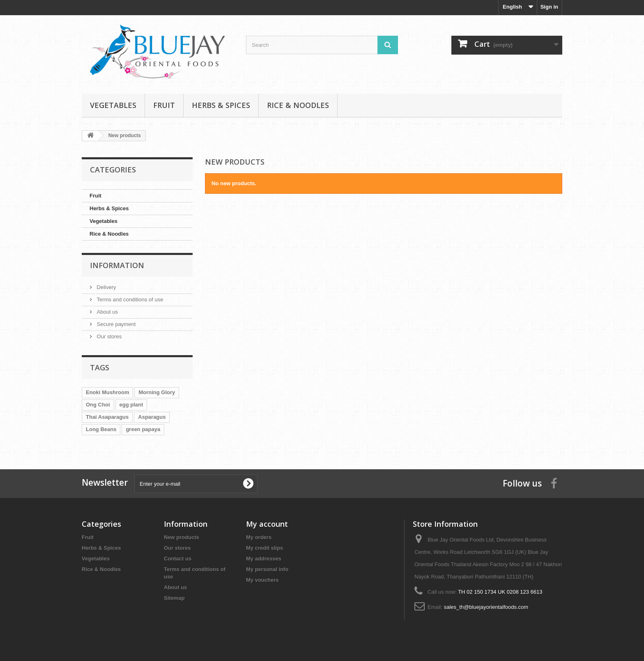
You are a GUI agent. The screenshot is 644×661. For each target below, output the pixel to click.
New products (182, 537)
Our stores (108, 336)
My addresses (264, 559)
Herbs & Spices (221, 105)
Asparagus (152, 417)
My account (267, 524)
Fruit (164, 105)
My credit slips (264, 548)
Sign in (549, 7)
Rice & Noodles (298, 105)
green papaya (143, 429)
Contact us (178, 559)
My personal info (267, 569)
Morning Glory (157, 392)
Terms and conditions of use (129, 300)
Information (117, 265)
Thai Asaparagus (107, 417)
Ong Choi (98, 405)
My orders (259, 537)
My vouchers (262, 580)
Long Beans (101, 429)
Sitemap (174, 598)
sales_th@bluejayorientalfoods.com (486, 607)
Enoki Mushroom (107, 392)
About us (107, 312)
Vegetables (113, 105)
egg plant (131, 405)
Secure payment (115, 324)
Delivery (106, 287)
